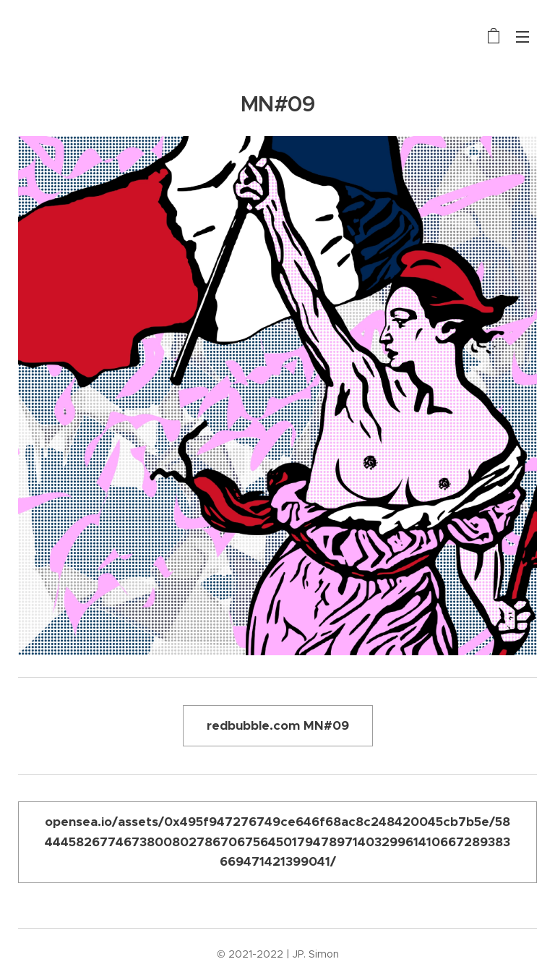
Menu (522, 37)
